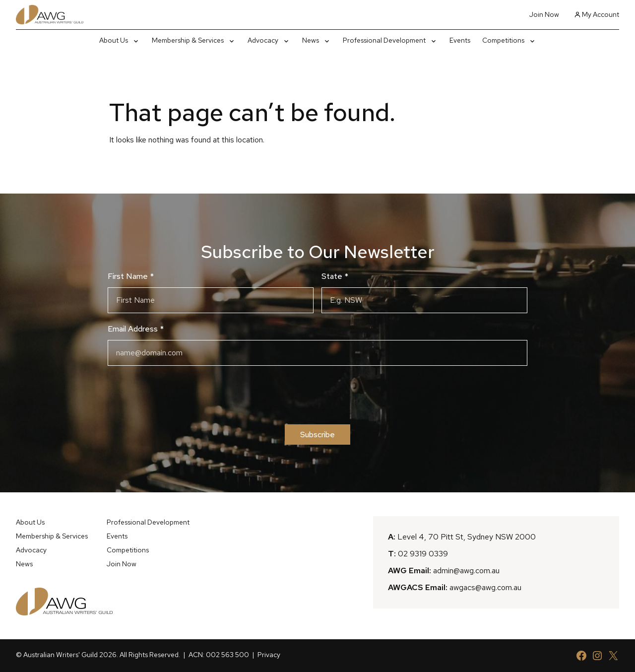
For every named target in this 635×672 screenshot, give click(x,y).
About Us (30, 522)
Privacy (269, 655)
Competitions (128, 550)
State (335, 276)
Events (117, 536)
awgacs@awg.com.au (485, 587)
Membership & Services (52, 536)
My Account (597, 14)
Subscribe (317, 435)
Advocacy (31, 550)
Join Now (544, 14)
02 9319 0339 (423, 554)
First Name (131, 276)
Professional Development (148, 522)
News (24, 564)
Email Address (136, 329)
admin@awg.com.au (466, 571)
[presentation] (317, 395)
